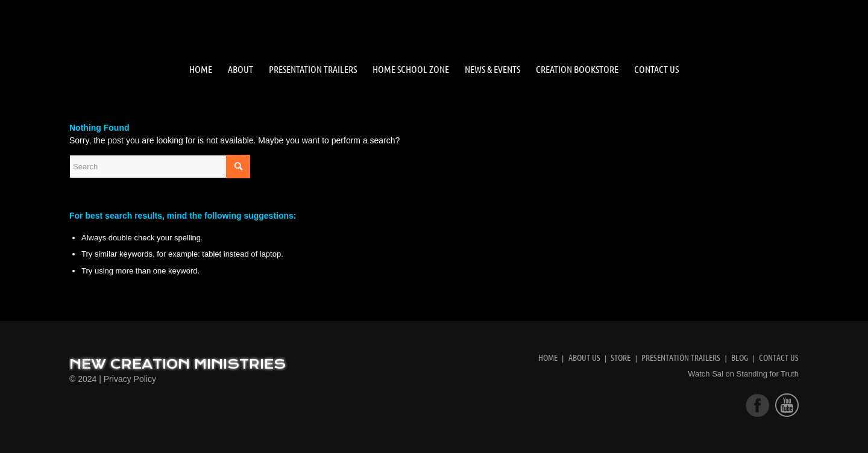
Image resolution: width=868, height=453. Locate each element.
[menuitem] (201, 69)
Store (621, 357)
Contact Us (779, 357)
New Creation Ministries (178, 364)
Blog (740, 357)
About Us (584, 357)
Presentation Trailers (681, 357)
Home (548, 357)
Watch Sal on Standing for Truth (743, 374)
